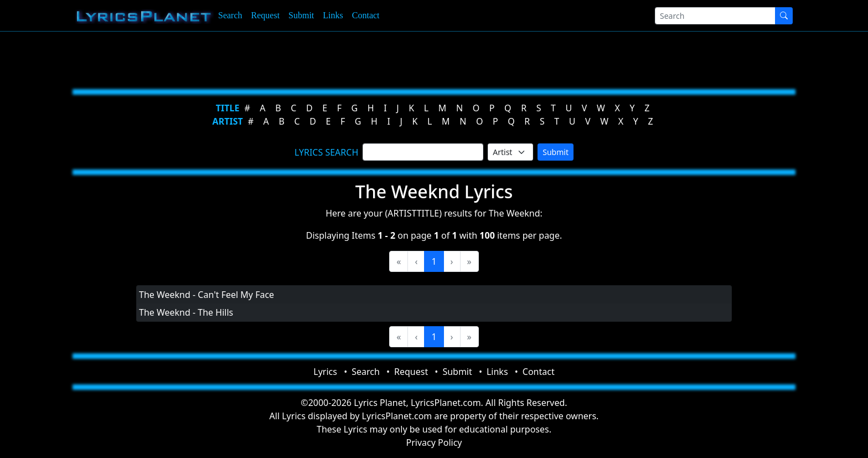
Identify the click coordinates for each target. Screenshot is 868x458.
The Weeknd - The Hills (186, 312)
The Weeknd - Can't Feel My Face (206, 295)
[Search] (715, 16)
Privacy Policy (434, 442)
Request (266, 15)
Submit (301, 15)
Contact (366, 15)
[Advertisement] (380, 58)
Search (230, 15)
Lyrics (325, 372)
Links (333, 15)
